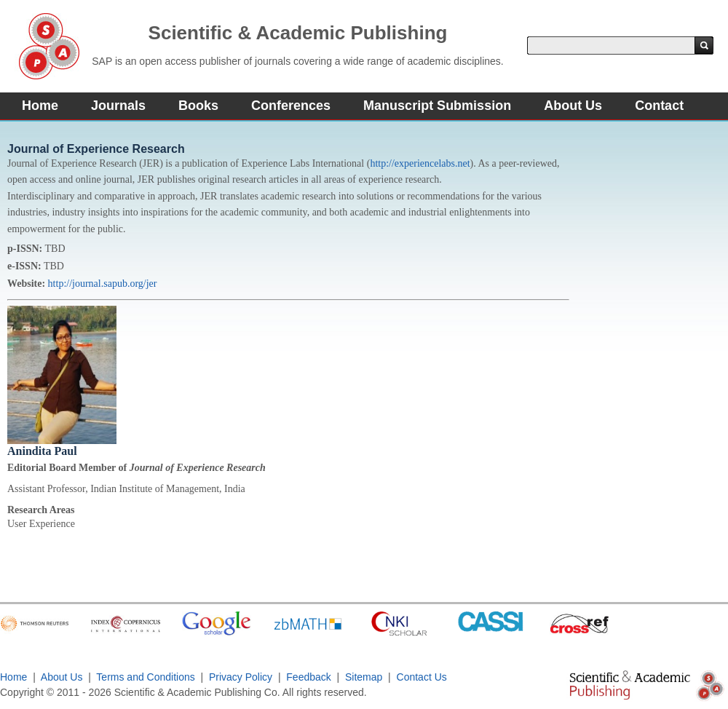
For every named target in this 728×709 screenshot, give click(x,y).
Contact (659, 106)
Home (40, 106)
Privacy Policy (241, 677)
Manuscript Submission (437, 106)
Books (198, 106)
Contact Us (422, 677)
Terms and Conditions (145, 677)
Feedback (308, 677)
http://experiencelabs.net (420, 163)
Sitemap (364, 677)
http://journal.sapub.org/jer (103, 284)
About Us (573, 106)
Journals (118, 106)
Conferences (291, 106)
